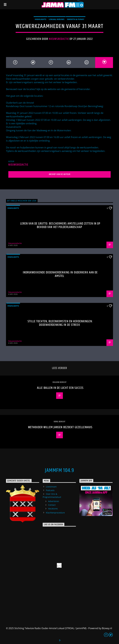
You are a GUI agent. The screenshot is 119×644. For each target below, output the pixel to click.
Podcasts (50, 490)
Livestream (51, 487)
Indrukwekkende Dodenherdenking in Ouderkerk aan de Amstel (60, 274)
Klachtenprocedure (55, 513)
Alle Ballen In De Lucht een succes (60, 388)
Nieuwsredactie (59, 39)
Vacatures (53, 509)
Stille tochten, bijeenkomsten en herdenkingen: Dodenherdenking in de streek (60, 323)
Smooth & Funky (76, 19)
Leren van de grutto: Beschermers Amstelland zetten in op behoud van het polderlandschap (60, 225)
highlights (40, 19)
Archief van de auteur (60, 174)
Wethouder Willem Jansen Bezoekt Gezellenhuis (60, 427)
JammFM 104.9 (59, 471)
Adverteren (54, 501)
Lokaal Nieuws (57, 19)
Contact (52, 505)
